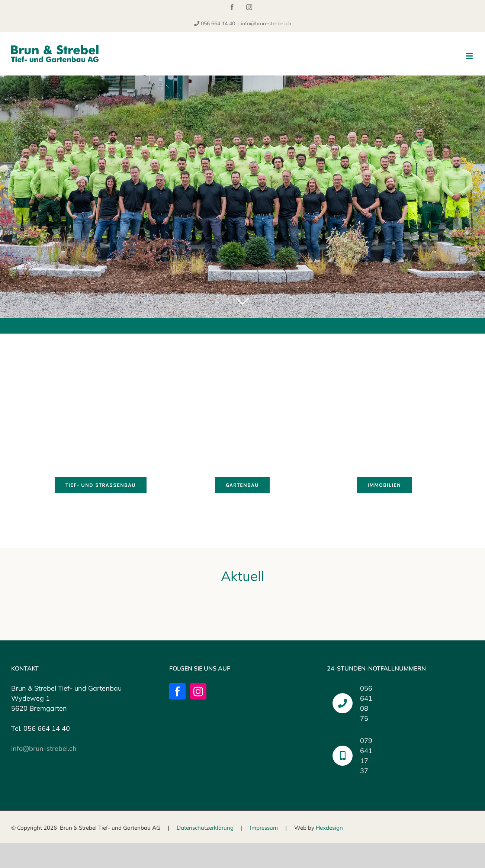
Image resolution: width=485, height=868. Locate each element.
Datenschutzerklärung (205, 828)
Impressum (264, 828)
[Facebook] (177, 691)
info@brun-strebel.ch (266, 23)
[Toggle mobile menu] (470, 56)
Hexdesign (329, 828)
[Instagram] (198, 691)
